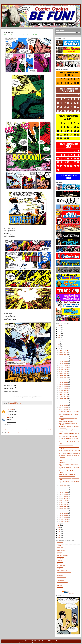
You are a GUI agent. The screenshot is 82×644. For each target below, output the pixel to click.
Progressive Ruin (60, 575)
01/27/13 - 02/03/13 (63, 516)
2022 (59, 331)
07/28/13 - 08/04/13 (63, 392)
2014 (59, 347)
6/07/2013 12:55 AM (12, 422)
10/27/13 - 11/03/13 (63, 368)
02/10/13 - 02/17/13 (63, 512)
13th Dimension (60, 542)
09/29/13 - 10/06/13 (63, 375)
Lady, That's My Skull (61, 565)
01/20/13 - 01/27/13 (63, 518)
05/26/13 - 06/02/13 (63, 410)
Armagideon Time (60, 544)
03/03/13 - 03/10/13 (63, 506)
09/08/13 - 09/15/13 (63, 381)
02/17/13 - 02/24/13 (63, 510)
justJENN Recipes (61, 564)
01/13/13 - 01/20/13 (63, 520)
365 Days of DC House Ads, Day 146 (67, 476)
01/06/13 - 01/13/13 (63, 522)
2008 (59, 532)
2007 (59, 534)
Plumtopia (59, 574)
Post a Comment (7, 425)
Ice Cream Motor (60, 562)
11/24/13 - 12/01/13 (63, 360)
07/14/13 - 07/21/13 (63, 396)
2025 (59, 326)
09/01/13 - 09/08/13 (63, 383)
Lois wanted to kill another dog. (66, 445)
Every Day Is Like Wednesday (63, 555)
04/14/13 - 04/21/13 (63, 495)
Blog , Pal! (60, 549)
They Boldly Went (60, 584)
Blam (9, 417)
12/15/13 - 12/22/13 (63, 354)
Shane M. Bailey (60, 579)
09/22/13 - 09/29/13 (63, 377)
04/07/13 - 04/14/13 (63, 497)
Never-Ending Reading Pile (62, 570)
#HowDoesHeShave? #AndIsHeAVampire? (68, 437)
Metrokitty (59, 569)
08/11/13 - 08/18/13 (63, 389)
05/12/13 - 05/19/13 (63, 487)
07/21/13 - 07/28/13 (63, 394)
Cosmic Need (60, 552)
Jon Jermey (10, 410)
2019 (59, 337)
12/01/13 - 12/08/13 (63, 358)
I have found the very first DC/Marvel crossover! (69, 454)
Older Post (50, 430)
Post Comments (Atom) (13, 433)
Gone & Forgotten (61, 559)
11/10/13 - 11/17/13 (63, 364)
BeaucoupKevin (60, 547)
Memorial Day (9, 32)
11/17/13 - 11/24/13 (63, 362)
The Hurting (59, 560)
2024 (59, 328)
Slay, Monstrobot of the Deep (63, 582)
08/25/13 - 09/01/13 (63, 385)
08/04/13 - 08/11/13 (63, 391)
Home (27, 430)
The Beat (59, 545)
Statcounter (72, 593)
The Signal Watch (60, 580)
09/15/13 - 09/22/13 (63, 379)
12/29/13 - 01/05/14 (63, 350)
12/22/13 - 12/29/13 (63, 352)
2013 (59, 349)
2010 (59, 528)
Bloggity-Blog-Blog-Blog (62, 550)
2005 (59, 537)
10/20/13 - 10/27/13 (63, 370)
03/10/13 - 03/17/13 (63, 504)
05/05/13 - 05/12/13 (63, 489)
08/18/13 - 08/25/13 (63, 387)
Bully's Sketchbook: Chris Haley (66, 421)
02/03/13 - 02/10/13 (63, 514)
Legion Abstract (60, 567)
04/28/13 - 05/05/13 (63, 491)
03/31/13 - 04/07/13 (63, 499)
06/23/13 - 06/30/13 (63, 402)
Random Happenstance (62, 577)
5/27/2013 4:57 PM (12, 414)
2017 (59, 341)
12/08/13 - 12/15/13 (63, 356)
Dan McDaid (60, 554)
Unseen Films (60, 585)
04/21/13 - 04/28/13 (63, 493)
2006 (59, 535)
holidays (10, 403)
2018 (59, 339)
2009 (59, 530)
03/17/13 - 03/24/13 (63, 502)
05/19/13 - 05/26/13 (63, 485)
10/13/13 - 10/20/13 (63, 371)
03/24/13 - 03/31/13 (63, 500)
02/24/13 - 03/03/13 (63, 508)
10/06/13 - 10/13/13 (63, 373)
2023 (59, 330)
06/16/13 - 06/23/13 (63, 404)
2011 (59, 526)
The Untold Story (60, 587)
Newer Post (5, 430)
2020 (59, 335)
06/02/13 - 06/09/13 (63, 408)
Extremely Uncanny (61, 557)
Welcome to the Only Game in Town (64, 589)
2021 (59, 333)
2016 (59, 343)
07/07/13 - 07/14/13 (63, 398)
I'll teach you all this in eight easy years (67, 474)
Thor (20, 403)
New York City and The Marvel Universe (64, 572)
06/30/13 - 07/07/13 (63, 400)
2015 (59, 345)
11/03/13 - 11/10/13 (63, 366)
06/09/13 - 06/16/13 (63, 406)
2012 (59, 524)
